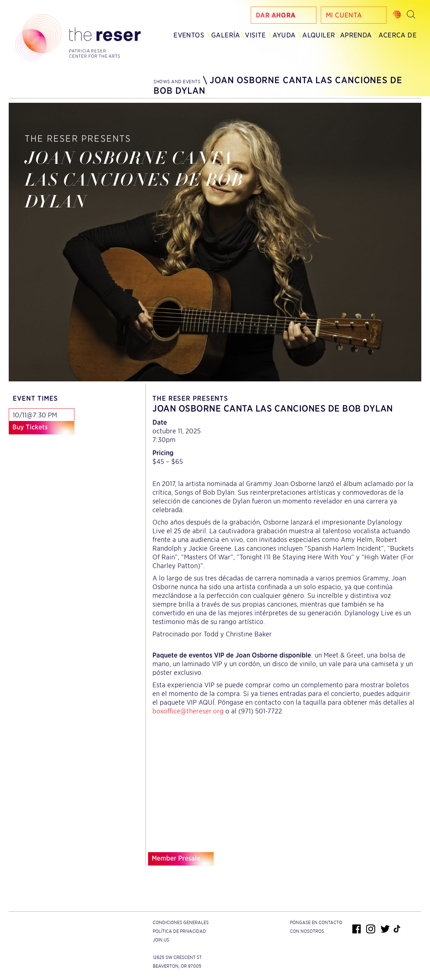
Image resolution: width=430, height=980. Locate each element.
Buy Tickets (30, 427)
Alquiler (319, 35)
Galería (226, 35)
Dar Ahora (276, 15)
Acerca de (398, 35)
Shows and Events (177, 82)
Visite (255, 35)
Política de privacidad (179, 931)
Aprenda (356, 35)
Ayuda (284, 35)
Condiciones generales (181, 922)
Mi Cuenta (344, 15)
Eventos (189, 35)
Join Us (161, 940)
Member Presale (176, 858)
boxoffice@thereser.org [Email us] (188, 711)
